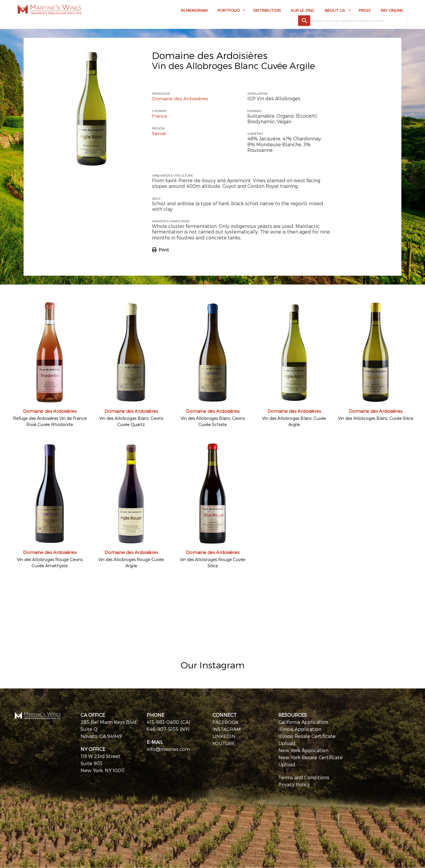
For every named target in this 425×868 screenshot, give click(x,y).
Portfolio (229, 11)
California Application (303, 722)
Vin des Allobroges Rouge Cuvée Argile (131, 563)
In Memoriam (194, 11)
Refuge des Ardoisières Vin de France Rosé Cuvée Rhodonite (50, 421)
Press (365, 11)
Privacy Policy (294, 784)
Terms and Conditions (304, 777)
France (160, 116)
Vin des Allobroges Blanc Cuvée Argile (294, 421)
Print (164, 250)
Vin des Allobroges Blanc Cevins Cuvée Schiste (213, 421)
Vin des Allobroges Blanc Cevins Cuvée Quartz (131, 421)
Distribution (267, 11)
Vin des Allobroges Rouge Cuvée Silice (212, 563)
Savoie (159, 133)
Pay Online (392, 11)
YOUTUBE (224, 743)
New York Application (303, 750)
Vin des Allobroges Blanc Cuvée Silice (376, 418)
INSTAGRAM (227, 729)
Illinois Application (300, 729)
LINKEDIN (224, 736)
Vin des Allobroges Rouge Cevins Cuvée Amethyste (50, 563)
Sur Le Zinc (303, 11)
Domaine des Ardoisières (210, 55)
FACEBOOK (226, 722)
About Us (335, 11)
